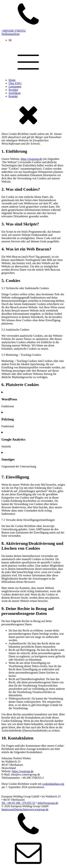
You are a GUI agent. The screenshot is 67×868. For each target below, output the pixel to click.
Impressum (8, 809)
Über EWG (15, 83)
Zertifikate (15, 93)
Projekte (13, 90)
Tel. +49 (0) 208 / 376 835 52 (18, 803)
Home (12, 80)
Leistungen (15, 87)
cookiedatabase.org (53, 784)
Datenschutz (21, 809)
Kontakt (13, 96)
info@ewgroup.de (48, 803)
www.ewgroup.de (38, 809)
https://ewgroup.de (31, 159)
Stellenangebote (11, 34)
